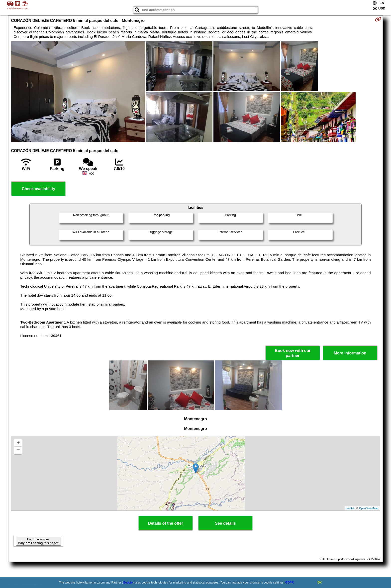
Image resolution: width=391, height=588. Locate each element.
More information (350, 353)
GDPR (290, 583)
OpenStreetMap (369, 508)
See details (225, 523)
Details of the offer (166, 523)
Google (128, 583)
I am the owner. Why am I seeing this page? (38, 541)
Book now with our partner (293, 353)
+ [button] (18, 443)
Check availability (38, 189)
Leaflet (350, 508)
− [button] (18, 450)
